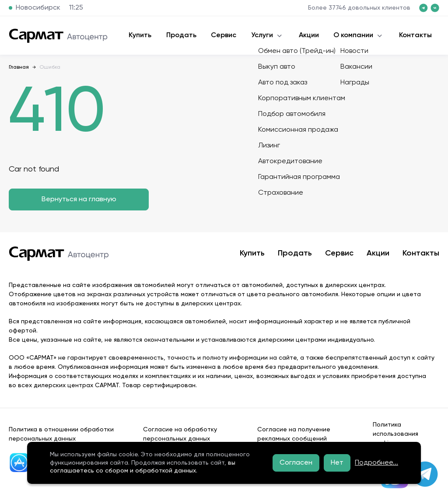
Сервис (224, 35)
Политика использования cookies (395, 434)
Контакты (415, 35)
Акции (309, 35)
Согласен (296, 463)
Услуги (262, 35)
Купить (140, 35)
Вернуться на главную (79, 199)
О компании (353, 35)
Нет (337, 463)
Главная (19, 67)
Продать (181, 35)
